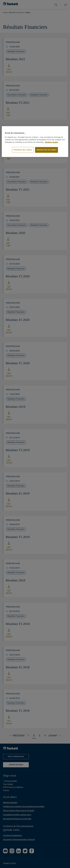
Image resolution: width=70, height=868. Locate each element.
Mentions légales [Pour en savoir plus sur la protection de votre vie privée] (52, 142)
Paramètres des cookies (23, 150)
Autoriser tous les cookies (47, 150)
